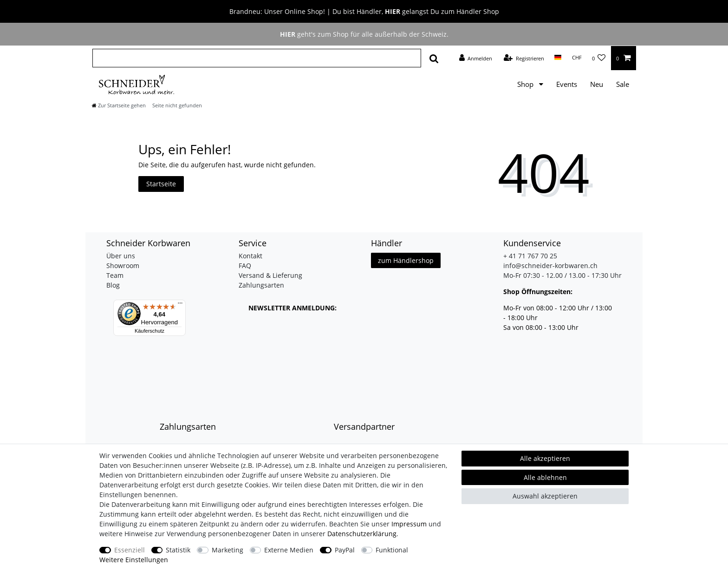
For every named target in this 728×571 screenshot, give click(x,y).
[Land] (558, 58)
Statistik (178, 550)
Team (115, 275)
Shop (526, 84)
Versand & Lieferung (270, 275)
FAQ (245, 266)
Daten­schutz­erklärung (362, 534)
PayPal (345, 550)
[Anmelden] (475, 58)
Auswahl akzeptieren (545, 496)
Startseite (161, 184)
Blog (113, 285)
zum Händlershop (406, 260)
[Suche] (434, 58)
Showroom (123, 266)
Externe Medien (289, 550)
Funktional (392, 550)
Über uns (121, 256)
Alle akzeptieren (545, 458)
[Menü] (180, 305)
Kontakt (250, 256)
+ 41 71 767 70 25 (530, 256)
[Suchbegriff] (257, 58)
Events (567, 84)
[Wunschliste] (599, 58)
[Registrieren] (524, 58)
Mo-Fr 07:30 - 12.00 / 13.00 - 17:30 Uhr (562, 275)
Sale (623, 84)
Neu (597, 84)
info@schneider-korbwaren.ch (550, 266)
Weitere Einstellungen (134, 560)
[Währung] (576, 58)
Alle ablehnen (545, 477)
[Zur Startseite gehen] (119, 105)
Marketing (227, 550)
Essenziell (130, 550)
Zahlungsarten (261, 285)
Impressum (409, 524)
